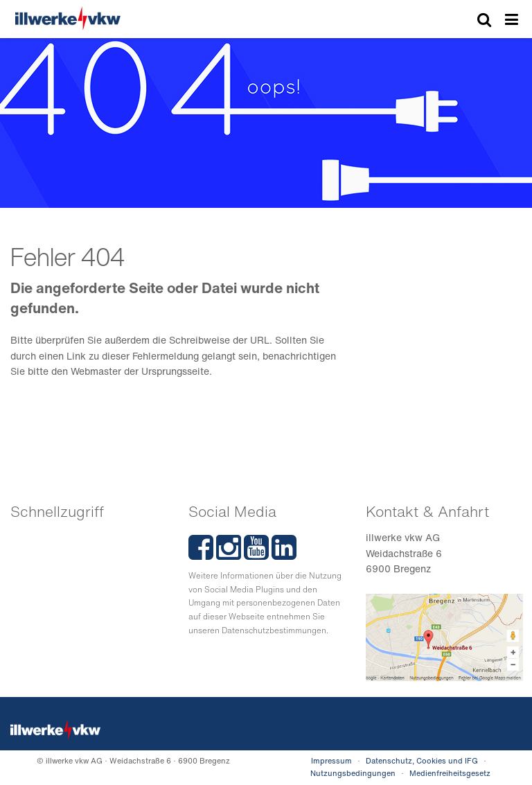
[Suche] (484, 20)
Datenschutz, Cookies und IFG (422, 761)
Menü (512, 20)
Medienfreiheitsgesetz (450, 773)
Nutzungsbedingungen (353, 773)
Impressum (331, 761)
